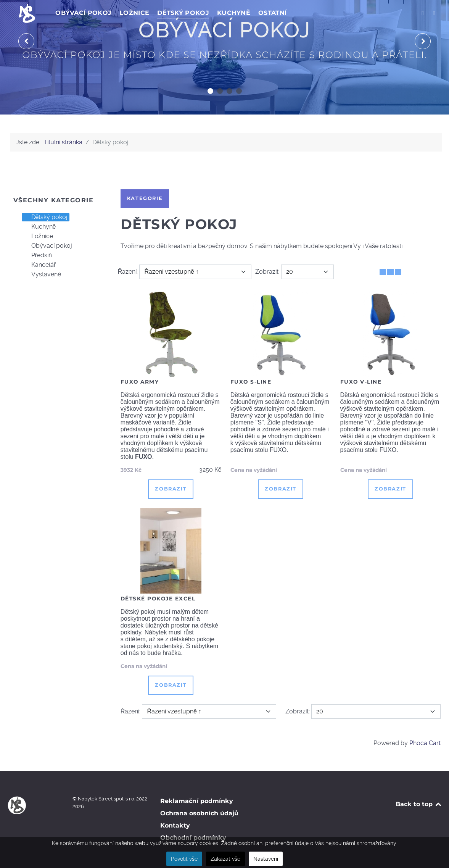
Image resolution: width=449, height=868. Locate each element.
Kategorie (145, 198)
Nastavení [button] (266, 859)
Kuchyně (39, 227)
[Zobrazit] (307, 272)
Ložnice (38, 236)
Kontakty (175, 825)
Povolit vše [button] (184, 859)
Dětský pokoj (45, 217)
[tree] (56, 246)
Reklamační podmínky (197, 801)
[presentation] (26, 41)
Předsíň (37, 255)
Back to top (419, 804)
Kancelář (39, 265)
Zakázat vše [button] (225, 859)
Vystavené (42, 274)
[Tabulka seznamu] (390, 272)
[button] (210, 91)
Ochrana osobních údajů (199, 813)
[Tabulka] (383, 272)
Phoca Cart (425, 743)
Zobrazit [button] (171, 489)
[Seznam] (398, 272)
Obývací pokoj (47, 246)
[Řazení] (195, 272)
